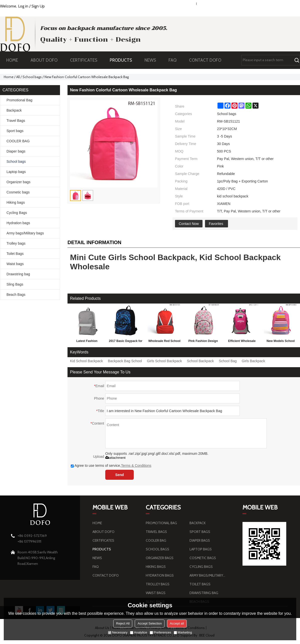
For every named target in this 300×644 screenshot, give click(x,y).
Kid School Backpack (86, 361)
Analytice (139, 632)
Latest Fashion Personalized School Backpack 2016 (87, 342)
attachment (115, 458)
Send (119, 475)
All (18, 77)
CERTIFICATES (84, 60)
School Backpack (200, 361)
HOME (12, 60)
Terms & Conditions (136, 466)
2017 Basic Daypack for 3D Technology (125, 342)
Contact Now (189, 224)
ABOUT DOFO (46, 60)
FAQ (175, 60)
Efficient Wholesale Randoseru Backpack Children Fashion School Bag (242, 342)
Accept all (177, 623)
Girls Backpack (253, 361)
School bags (32, 77)
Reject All (123, 623)
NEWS (153, 60)
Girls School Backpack (164, 361)
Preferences (160, 632)
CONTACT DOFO (205, 60)
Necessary (118, 632)
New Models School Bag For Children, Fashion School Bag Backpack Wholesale (281, 342)
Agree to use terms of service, (111, 466)
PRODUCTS (123, 60)
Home (9, 77)
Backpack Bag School (125, 361)
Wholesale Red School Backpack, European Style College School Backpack (164, 342)
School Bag (228, 361)
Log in (23, 6)
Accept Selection (150, 623)
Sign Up (38, 6)
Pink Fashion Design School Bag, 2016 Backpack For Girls (203, 342)
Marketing (183, 632)
